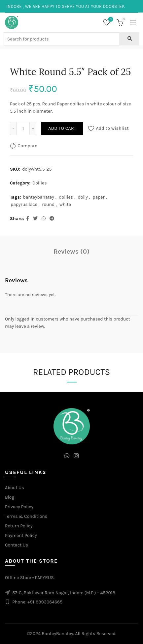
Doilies (40, 183)
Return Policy (19, 526)
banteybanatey (38, 197)
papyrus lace (24, 204)
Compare (27, 146)
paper (98, 197)
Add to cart (62, 128)
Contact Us (17, 545)
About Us (15, 488)
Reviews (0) (71, 252)
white (65, 204)
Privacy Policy (19, 507)
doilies (66, 197)
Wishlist (110, 20)
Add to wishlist (112, 128)
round (48, 204)
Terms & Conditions (26, 516)
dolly (83, 197)
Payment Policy (21, 535)
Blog (10, 497)
